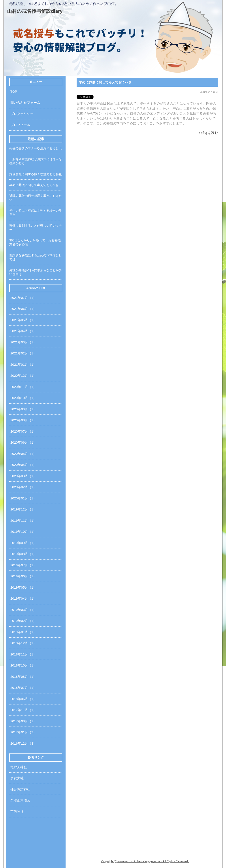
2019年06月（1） (23, 576)
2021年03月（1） (23, 342)
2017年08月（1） (23, 721)
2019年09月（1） (23, 543)
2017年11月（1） (23, 710)
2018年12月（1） (23, 643)
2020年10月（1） (23, 398)
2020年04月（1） (23, 465)
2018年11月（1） (23, 654)
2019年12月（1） (23, 509)
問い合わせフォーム (25, 103)
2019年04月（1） (23, 598)
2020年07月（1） (23, 431)
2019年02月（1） (23, 621)
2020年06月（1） (23, 442)
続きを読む (210, 133)
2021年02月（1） (23, 353)
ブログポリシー (22, 114)
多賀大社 (17, 778)
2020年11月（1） (23, 387)
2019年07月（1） (23, 565)
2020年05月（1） (23, 454)
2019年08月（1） (23, 554)
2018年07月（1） (23, 688)
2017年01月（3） (23, 732)
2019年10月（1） (23, 532)
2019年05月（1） (23, 587)
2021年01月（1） (23, 364)
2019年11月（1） (23, 521)
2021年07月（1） (23, 298)
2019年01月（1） (23, 632)
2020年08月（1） (23, 420)
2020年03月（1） (23, 476)
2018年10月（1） (23, 665)
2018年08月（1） (23, 677)
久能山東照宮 (20, 800)
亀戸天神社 (19, 767)
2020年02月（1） (23, 487)
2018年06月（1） (23, 699)
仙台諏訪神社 (20, 789)
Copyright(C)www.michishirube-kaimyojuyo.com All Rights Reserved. (145, 861)
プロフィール (20, 125)
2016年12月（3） (23, 743)
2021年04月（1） (23, 331)
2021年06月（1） (23, 309)
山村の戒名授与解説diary (35, 11)
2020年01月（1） (23, 498)
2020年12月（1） (23, 376)
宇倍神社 (17, 812)
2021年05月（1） (23, 320)
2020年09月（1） (23, 409)
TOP (14, 91)
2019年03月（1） (23, 610)
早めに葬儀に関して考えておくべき (105, 82)
